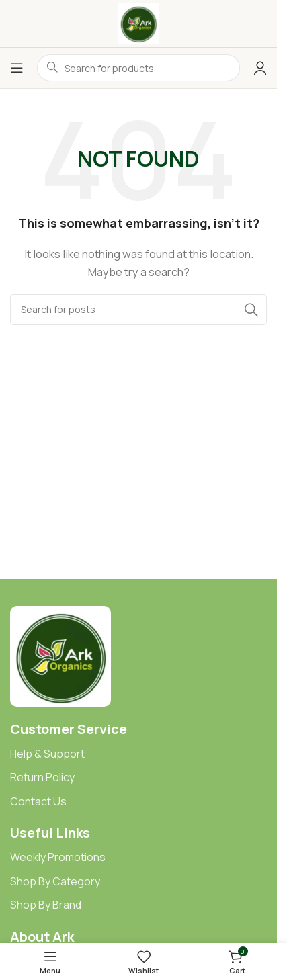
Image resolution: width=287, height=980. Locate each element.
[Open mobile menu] (17, 68)
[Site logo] (138, 23)
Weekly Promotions (58, 857)
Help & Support (47, 754)
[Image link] (60, 655)
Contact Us (38, 801)
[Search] (138, 310)
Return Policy (42, 777)
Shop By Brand (46, 905)
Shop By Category (55, 881)
